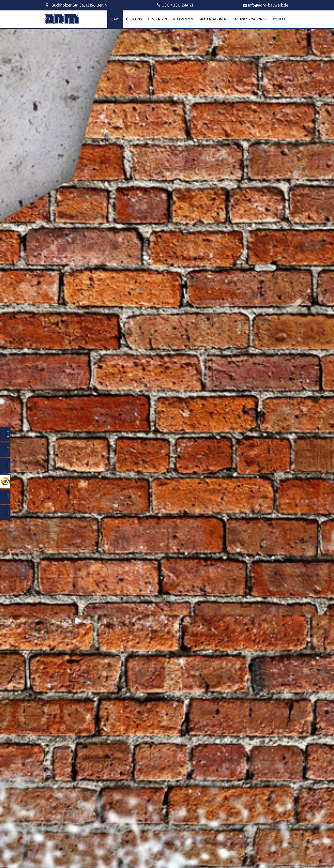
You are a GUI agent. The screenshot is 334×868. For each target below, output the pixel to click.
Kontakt (280, 19)
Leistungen (157, 19)
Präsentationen (213, 19)
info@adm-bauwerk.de (268, 5)
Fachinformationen (250, 19)
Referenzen (183, 19)
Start (115, 19)
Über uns (134, 19)
